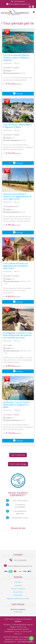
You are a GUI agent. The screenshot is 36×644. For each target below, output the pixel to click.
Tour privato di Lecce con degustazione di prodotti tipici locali (16, 266)
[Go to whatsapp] (31, 638)
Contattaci (18, 586)
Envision (18, 621)
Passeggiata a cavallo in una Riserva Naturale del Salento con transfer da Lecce (17, 335)
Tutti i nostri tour (18, 455)
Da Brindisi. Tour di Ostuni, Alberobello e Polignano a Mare (17, 405)
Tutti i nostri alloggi (18, 464)
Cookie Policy (18, 595)
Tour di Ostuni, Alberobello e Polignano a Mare (17, 126)
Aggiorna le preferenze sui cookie (18, 599)
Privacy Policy (18, 592)
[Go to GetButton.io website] (31, 642)
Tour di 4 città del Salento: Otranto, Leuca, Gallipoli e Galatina (16, 58)
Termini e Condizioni (18, 589)
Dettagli (18, 94)
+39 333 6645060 (19, 2)
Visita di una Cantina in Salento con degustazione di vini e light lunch (17, 196)
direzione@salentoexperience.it (19, 4)
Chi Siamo (18, 582)
